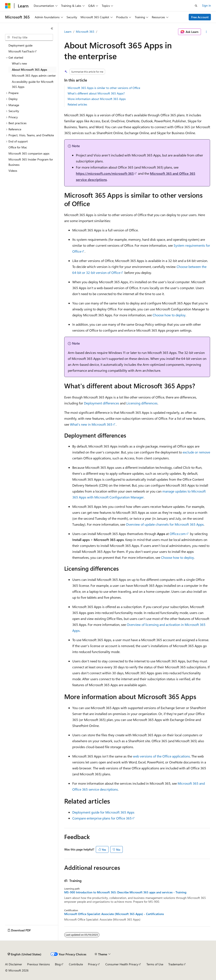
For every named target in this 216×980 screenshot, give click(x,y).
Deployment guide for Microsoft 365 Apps (103, 812)
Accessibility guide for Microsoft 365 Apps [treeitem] (33, 84)
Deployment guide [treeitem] (20, 45)
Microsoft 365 (85, 32)
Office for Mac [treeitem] (18, 147)
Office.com (178, 534)
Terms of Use (155, 964)
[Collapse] (52, 28)
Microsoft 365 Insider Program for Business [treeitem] (31, 162)
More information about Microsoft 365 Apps (97, 99)
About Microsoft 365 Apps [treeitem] (29, 70)
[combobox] (29, 37)
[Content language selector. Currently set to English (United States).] (24, 954)
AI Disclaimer (14, 964)
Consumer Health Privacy (122, 964)
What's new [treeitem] (19, 63)
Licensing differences (142, 403)
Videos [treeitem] (13, 171)
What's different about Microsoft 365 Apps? (96, 93)
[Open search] (196, 6)
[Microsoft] (8, 6)
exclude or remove (196, 452)
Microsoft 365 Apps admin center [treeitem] (34, 75)
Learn (68, 32)
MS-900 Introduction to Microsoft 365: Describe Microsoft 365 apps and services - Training (125, 892)
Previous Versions (38, 964)
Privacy (93, 964)
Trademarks (176, 964)
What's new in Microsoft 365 (91, 424)
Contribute (76, 964)
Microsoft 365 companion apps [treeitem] (29, 153)
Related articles (77, 104)
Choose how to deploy (169, 315)
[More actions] (206, 32)
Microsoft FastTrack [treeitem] (21, 51)
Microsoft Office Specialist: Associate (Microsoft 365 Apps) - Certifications (114, 914)
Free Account (200, 17)
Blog (58, 964)
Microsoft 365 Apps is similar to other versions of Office (104, 88)
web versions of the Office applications (161, 756)
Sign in (206, 5)
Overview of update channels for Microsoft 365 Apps (165, 524)
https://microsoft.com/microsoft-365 (105, 173)
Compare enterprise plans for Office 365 (102, 818)
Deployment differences (102, 403)
